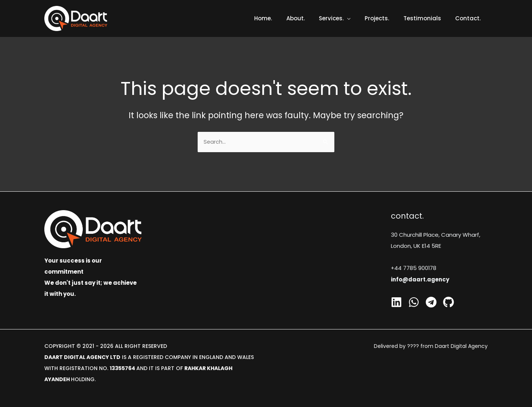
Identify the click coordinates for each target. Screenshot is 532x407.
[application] (358, 18)
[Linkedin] (396, 302)
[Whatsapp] (414, 302)
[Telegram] (431, 302)
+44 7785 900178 (414, 268)
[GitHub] (449, 302)
